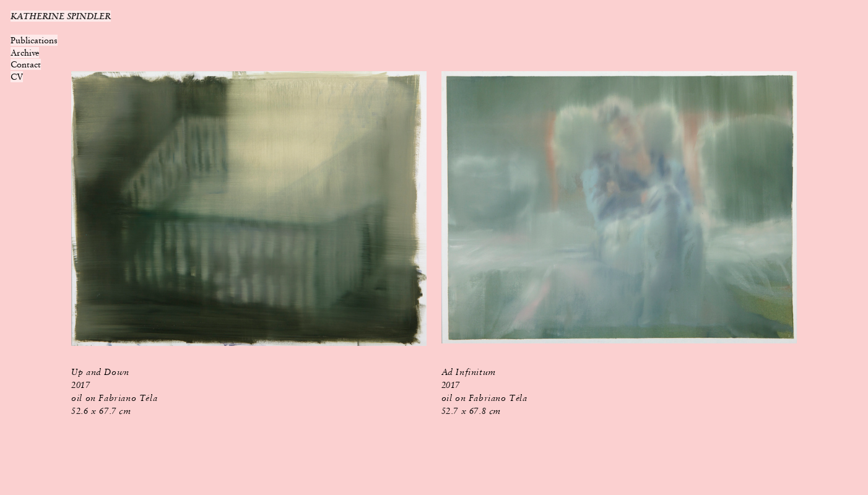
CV (17, 77)
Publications (34, 40)
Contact (26, 64)
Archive (25, 53)
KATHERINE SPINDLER (61, 16)
